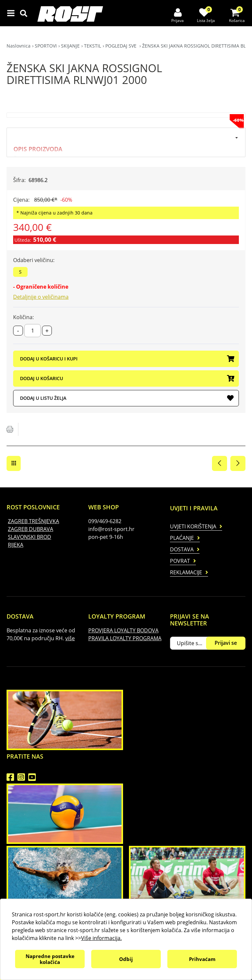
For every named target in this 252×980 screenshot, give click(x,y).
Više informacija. (101, 938)
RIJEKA (16, 545)
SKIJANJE (70, 46)
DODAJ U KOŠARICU (127, 379)
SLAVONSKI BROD (30, 537)
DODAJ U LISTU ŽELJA (127, 398)
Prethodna (220, 463)
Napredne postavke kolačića (50, 959)
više (70, 638)
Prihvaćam (202, 959)
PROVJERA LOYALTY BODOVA (123, 630)
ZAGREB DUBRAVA (31, 529)
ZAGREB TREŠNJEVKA (33, 521)
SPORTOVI (46, 46)
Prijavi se (226, 643)
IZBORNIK (12, 13)
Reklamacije (186, 572)
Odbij (126, 959)
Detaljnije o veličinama (41, 297)
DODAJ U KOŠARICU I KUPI (127, 359)
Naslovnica (19, 46)
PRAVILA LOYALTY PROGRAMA (125, 638)
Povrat (180, 561)
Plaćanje (182, 538)
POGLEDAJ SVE (122, 46)
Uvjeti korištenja (193, 526)
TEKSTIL (93, 46)
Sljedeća (238, 463)
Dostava (182, 549)
